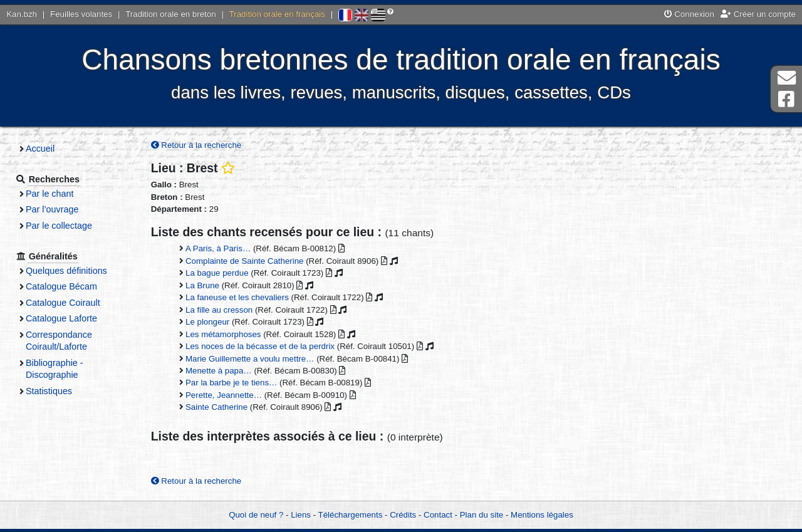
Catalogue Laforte (61, 318)
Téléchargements (351, 515)
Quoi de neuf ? (256, 515)
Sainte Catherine (216, 407)
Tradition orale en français (277, 14)
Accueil (40, 149)
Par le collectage (59, 226)
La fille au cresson (219, 310)
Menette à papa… (219, 371)
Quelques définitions (66, 271)
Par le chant (49, 194)
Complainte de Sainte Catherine (245, 261)
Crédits (403, 515)
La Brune (202, 285)
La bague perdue (217, 273)
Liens (301, 515)
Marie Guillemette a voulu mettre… (250, 359)
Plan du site (482, 515)
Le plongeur (207, 322)
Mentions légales (542, 515)
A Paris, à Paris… (218, 248)
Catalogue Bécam (61, 286)
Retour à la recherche (196, 145)
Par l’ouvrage (52, 209)
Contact (438, 515)
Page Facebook (786, 99)
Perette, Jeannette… (224, 395)
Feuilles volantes (81, 14)
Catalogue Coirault (63, 303)
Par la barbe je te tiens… (231, 383)
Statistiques (49, 391)
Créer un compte (758, 14)
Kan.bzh (22, 14)
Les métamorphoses (223, 334)
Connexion (689, 14)
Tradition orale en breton (170, 14)
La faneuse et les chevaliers (237, 297)
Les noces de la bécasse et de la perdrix (260, 346)
